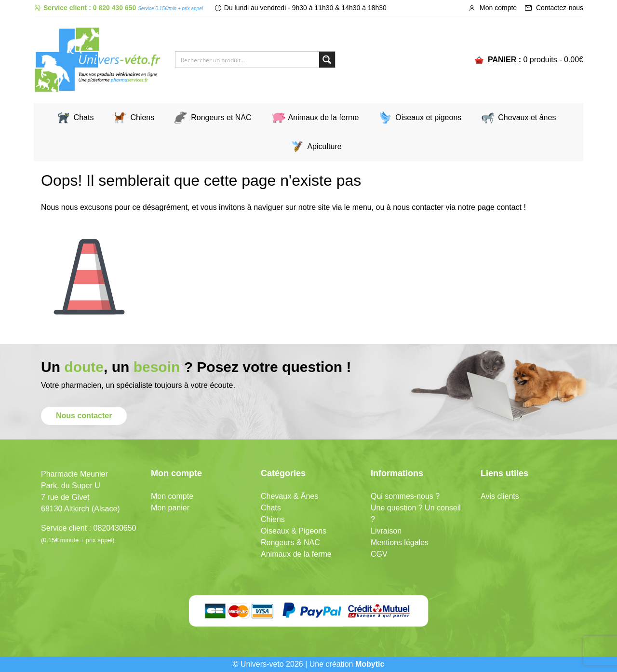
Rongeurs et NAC (221, 117)
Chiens (142, 117)
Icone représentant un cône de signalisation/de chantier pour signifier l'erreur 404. (89, 269)
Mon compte (492, 8)
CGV (379, 554)
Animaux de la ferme (324, 117)
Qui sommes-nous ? (405, 496)
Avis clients (500, 496)
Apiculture (324, 146)
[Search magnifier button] (327, 60)
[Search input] (248, 60)
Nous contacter (84, 416)
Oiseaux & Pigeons (294, 531)
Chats (84, 117)
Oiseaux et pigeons (428, 117)
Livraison (386, 531)
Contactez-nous (554, 8)
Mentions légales (400, 542)
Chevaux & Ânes (289, 496)
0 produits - (553, 60)
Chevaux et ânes (527, 117)
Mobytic (370, 664)
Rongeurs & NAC (290, 542)
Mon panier (170, 508)
